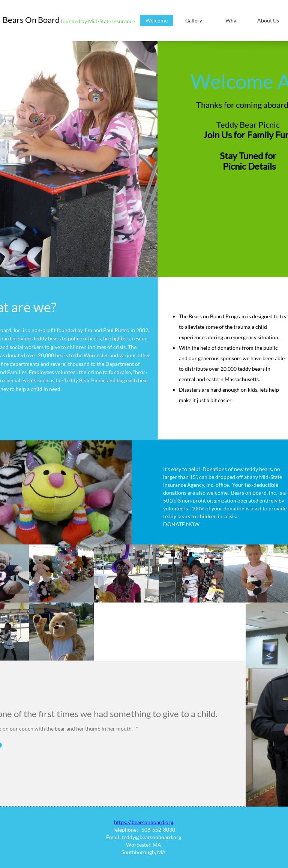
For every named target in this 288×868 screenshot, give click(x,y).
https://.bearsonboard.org (144, 822)
